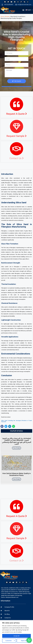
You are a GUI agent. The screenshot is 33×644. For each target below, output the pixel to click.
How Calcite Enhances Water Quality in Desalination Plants (17, 474)
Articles (7, 17)
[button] (23, 10)
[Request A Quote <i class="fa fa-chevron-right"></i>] (17, 104)
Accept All (16, 636)
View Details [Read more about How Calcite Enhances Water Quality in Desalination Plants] (16, 479)
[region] (16, 632)
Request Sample (17, 136)
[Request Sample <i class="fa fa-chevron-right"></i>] (17, 126)
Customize (8, 641)
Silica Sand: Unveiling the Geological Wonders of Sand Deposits (16, 421)
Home (2, 17)
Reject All (24, 641)
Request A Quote (17, 114)
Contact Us (17, 158)
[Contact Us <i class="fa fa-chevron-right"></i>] (17, 149)
